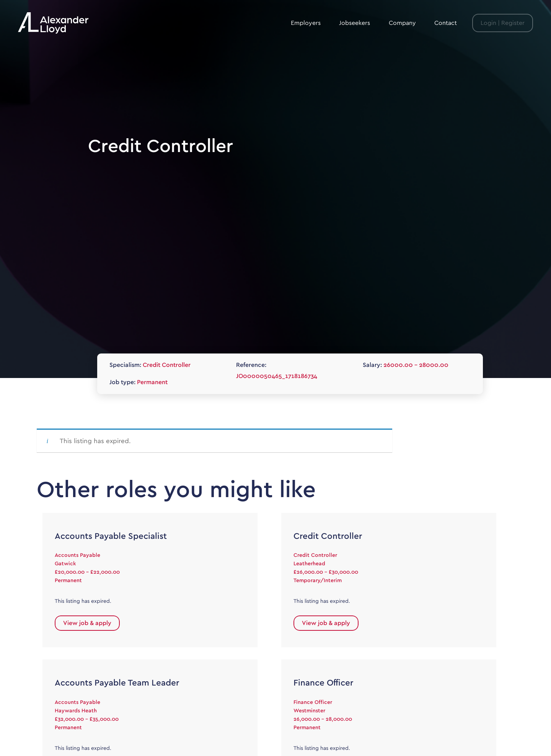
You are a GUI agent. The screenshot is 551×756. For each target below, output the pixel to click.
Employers (306, 23)
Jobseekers (355, 23)
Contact (446, 23)
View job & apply (87, 623)
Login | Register (503, 23)
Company (402, 23)
